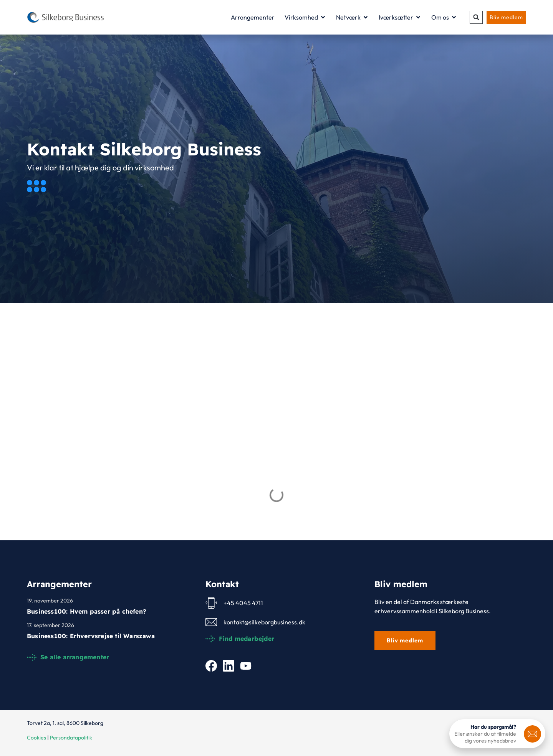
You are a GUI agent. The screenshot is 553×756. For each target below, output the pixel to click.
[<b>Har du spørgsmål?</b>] (532, 734)
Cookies (36, 738)
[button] (476, 17)
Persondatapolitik (71, 738)
